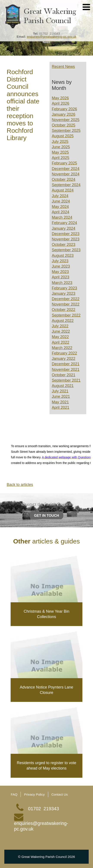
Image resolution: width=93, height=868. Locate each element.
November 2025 (66, 120)
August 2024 (63, 190)
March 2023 (62, 283)
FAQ (14, 794)
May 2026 (60, 98)
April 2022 (60, 342)
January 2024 (63, 228)
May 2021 (60, 402)
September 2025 (66, 131)
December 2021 (66, 364)
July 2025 (60, 142)
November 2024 (66, 174)
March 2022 (62, 348)
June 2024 (61, 201)
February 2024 (64, 223)
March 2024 (62, 217)
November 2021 (66, 370)
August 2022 (63, 321)
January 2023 (63, 293)
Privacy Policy (34, 794)
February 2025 (64, 163)
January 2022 (63, 359)
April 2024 (60, 212)
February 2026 (64, 109)
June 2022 (61, 331)
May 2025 (60, 152)
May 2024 (60, 207)
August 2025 (63, 136)
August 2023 (63, 256)
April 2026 (60, 103)
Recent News (63, 67)
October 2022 (63, 310)
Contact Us (60, 794)
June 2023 (61, 266)
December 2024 (66, 169)
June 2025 (61, 147)
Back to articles (20, 485)
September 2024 (66, 185)
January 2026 (63, 114)
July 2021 (60, 391)
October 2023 (63, 245)
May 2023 (60, 272)
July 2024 (60, 196)
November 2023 (66, 239)
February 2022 (64, 353)
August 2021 (63, 386)
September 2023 (66, 250)
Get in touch (46, 515)
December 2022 (66, 299)
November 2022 (66, 304)
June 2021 (61, 397)
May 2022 (60, 337)
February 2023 (64, 288)
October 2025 (63, 125)
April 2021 (60, 407)
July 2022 (60, 326)
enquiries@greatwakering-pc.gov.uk (52, 37)
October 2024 (63, 180)
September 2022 (66, 315)
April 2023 (60, 277)
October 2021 (63, 375)
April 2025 (60, 158)
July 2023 (60, 261)
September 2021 (66, 380)
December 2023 (66, 234)
